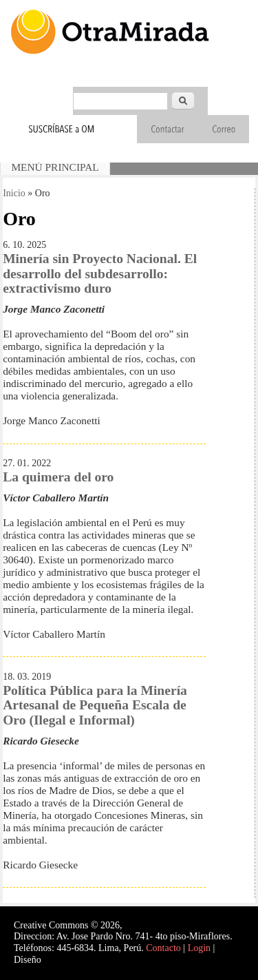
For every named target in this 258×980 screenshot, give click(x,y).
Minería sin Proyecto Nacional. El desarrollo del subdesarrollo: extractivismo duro (100, 273)
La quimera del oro (58, 477)
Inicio (14, 193)
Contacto (163, 948)
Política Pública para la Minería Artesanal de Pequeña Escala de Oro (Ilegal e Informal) (95, 705)
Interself (60, 960)
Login (199, 948)
